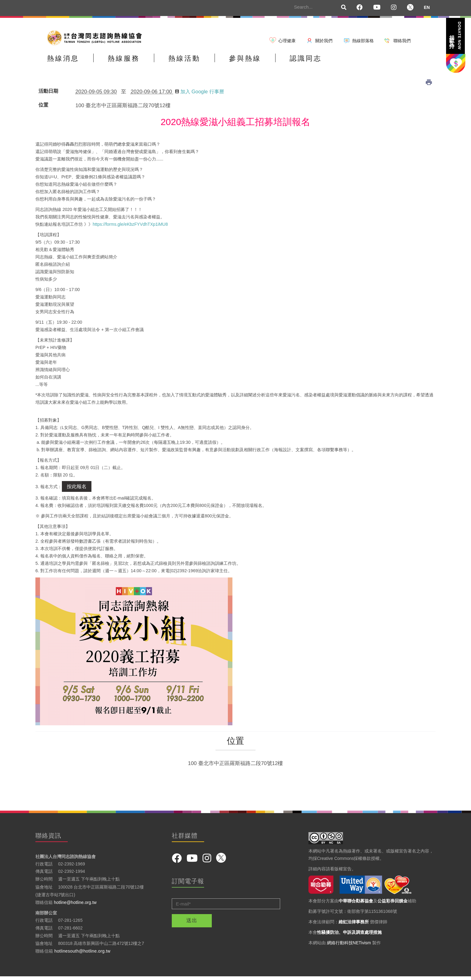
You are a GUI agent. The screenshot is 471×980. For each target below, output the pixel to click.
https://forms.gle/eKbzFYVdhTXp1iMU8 (130, 227)
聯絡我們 (402, 41)
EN (427, 7)
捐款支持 (455, 36)
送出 (192, 923)
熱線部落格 (363, 41)
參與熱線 (277, 63)
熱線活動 (207, 63)
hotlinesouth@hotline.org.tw (83, 954)
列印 (429, 85)
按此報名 (77, 490)
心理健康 (287, 41)
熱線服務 (138, 63)
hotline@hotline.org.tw (75, 905)
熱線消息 (68, 63)
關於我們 (324, 41)
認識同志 (347, 63)
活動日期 (48, 94)
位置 (43, 108)
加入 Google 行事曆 (201, 95)
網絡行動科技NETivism (349, 946)
